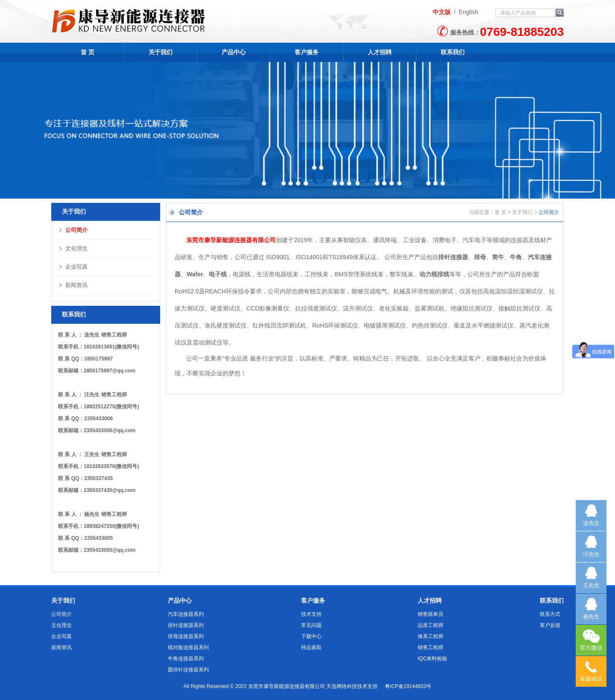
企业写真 (73, 267)
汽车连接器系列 (186, 614)
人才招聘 (380, 52)
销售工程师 (430, 647)
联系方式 (550, 614)
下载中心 (311, 636)
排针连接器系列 (186, 625)
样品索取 (311, 647)
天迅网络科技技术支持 (352, 686)
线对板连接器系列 (188, 647)
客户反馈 (550, 625)
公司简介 (73, 230)
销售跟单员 (430, 614)
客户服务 (307, 52)
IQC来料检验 (432, 659)
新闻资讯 (73, 285)
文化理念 (73, 248)
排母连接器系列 (186, 636)
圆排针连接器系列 (188, 670)
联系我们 (453, 52)
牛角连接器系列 (186, 659)
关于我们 (161, 52)
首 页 (88, 52)
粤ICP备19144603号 (408, 686)
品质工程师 (430, 625)
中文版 (442, 12)
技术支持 (311, 614)
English (469, 12)
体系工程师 (430, 636)
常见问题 (311, 625)
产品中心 (234, 52)
